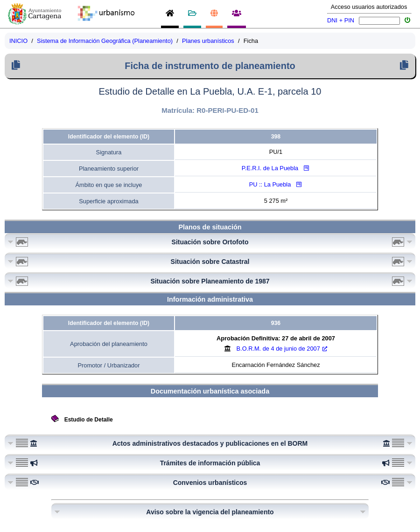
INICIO (18, 41)
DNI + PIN (341, 20)
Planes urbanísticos (208, 41)
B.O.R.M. (282, 349)
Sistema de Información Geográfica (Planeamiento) (105, 41)
